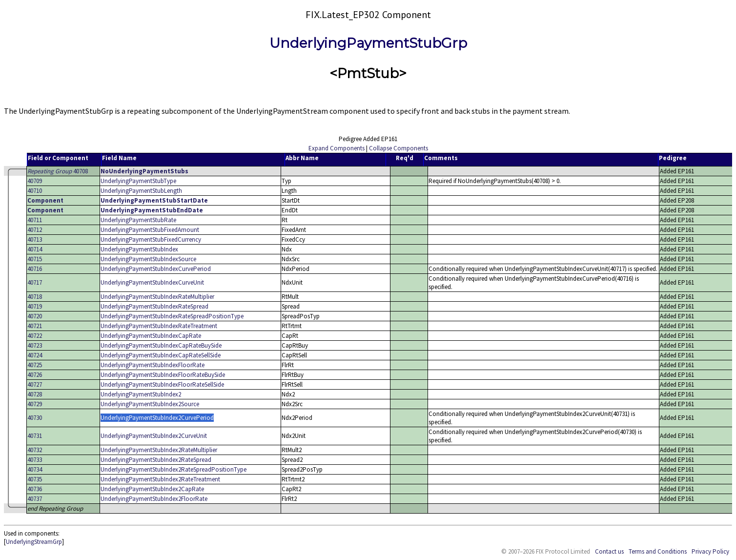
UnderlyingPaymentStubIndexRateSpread (154, 306)
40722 (35, 336)
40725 (35, 365)
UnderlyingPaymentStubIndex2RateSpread (156, 460)
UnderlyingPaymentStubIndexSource (148, 259)
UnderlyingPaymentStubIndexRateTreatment (159, 326)
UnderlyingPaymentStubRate (138, 220)
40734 (35, 469)
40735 (35, 479)
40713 (35, 239)
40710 (35, 191)
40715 (35, 259)
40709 (35, 181)
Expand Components (337, 148)
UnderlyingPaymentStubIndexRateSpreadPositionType (172, 316)
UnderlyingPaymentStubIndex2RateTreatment (160, 479)
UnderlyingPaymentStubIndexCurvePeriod (156, 269)
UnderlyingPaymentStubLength (141, 191)
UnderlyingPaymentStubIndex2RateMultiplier (159, 450)
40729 (35, 404)
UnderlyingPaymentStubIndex (139, 249)
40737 (35, 499)
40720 (35, 316)
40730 (35, 418)
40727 (35, 384)
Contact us (609, 551)
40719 (35, 306)
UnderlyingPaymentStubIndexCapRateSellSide (161, 355)
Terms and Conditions (658, 551)
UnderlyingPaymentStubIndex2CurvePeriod (157, 418)
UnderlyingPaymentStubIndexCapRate (151, 336)
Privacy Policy (710, 551)
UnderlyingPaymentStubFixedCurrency (151, 239)
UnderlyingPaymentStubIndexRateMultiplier (157, 297)
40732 (35, 450)
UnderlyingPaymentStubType (138, 181)
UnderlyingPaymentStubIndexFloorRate (153, 365)
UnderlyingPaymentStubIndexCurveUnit (152, 282)
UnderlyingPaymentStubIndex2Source (150, 404)
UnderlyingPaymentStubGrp (368, 43)
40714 (35, 249)
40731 (35, 436)
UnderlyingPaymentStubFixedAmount (150, 230)
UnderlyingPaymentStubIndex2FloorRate (154, 499)
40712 (35, 230)
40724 (35, 355)
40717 (35, 282)
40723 (35, 345)
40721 (35, 326)
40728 (35, 394)
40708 (58, 171)
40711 (35, 220)
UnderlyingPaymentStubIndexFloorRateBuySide (163, 375)
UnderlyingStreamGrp (34, 542)
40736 (35, 489)
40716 (35, 269)
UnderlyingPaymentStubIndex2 (141, 394)
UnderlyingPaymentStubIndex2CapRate (152, 489)
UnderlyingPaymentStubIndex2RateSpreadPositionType (174, 469)
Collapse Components (399, 148)
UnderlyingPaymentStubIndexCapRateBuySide (161, 345)
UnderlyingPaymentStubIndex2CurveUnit (154, 436)
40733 (35, 460)
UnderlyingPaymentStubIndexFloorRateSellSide (162, 384)
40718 (35, 297)
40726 (35, 375)
